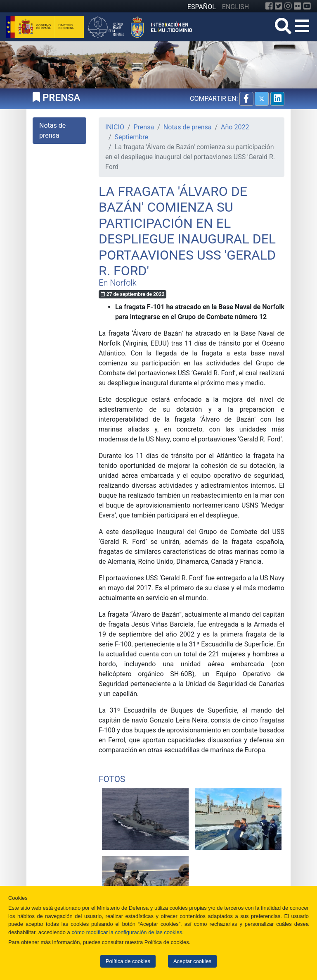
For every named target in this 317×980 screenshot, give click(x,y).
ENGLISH (235, 7)
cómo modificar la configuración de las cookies (127, 932)
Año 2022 (235, 127)
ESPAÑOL (202, 7)
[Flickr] (298, 6)
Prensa (144, 127)
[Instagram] (288, 6)
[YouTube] (307, 6)
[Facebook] (269, 6)
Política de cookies (128, 961)
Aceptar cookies (192, 961)
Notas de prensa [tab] (52, 130)
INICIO (115, 127)
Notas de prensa (188, 127)
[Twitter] (279, 6)
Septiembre (131, 137)
